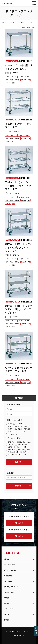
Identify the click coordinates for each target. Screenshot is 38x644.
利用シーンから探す (10, 570)
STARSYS (11, 450)
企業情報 (6, 603)
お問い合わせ (18, 523)
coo (28, 442)
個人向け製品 (8, 576)
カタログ (36, 632)
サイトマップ (27, 631)
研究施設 (26, 429)
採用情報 (6, 620)
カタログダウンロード (11, 587)
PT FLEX (10, 445)
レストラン (18, 424)
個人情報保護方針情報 (13, 631)
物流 (24, 432)
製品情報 (6, 559)
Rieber (28, 450)
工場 (8, 432)
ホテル (9, 424)
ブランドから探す (9, 565)
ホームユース (12, 434)
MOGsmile (20, 442)
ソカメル (23, 452)
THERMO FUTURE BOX (16, 455)
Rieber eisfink (12, 452)
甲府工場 (6, 614)
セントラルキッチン (14, 426)
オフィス (16, 432)
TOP (3, 22)
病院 (26, 426)
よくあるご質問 (9, 592)
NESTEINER (21, 445)
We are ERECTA (9, 609)
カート (9, 22)
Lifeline (20, 450)
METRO (10, 447)
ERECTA (10, 442)
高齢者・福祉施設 (13, 429)
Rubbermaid (20, 447)
